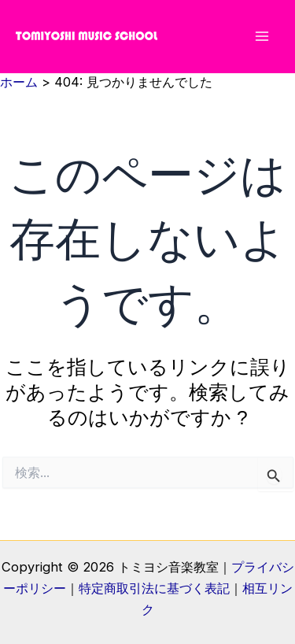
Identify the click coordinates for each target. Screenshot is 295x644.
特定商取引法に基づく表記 (154, 588)
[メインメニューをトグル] (262, 37)
